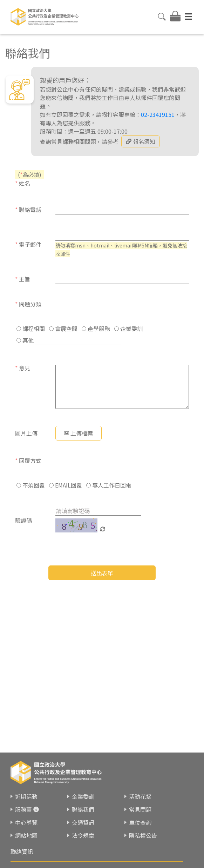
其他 (25, 340)
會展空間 (63, 329)
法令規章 (83, 835)
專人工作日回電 (109, 485)
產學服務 (96, 329)
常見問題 (140, 809)
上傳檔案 (79, 433)
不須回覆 (31, 485)
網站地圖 (26, 835)
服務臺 (23, 809)
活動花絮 (140, 796)
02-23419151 (158, 114)
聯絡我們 (83, 809)
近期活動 (26, 796)
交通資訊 (83, 822)
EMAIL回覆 (66, 485)
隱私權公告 (143, 835)
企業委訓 (128, 329)
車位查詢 (140, 822)
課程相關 (31, 329)
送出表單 (102, 573)
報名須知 (141, 141)
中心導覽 (26, 822)
